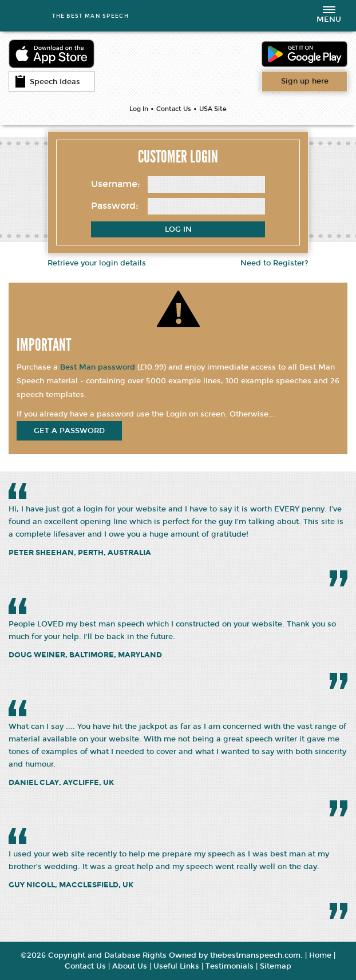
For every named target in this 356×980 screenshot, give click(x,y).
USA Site (213, 109)
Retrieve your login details (97, 263)
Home (320, 955)
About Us (130, 966)
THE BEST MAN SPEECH (90, 16)
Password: (115, 206)
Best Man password (98, 367)
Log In (139, 109)
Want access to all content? (305, 81)
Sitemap (276, 966)
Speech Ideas (48, 81)
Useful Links (176, 966)
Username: (116, 184)
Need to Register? (274, 263)
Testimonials (230, 966)
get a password (69, 431)
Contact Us (174, 109)
